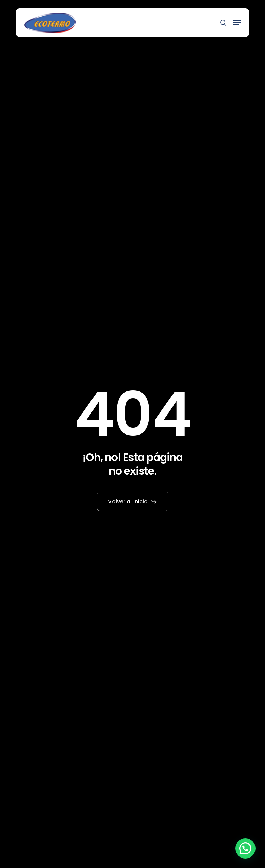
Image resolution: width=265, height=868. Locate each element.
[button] (237, 23)
